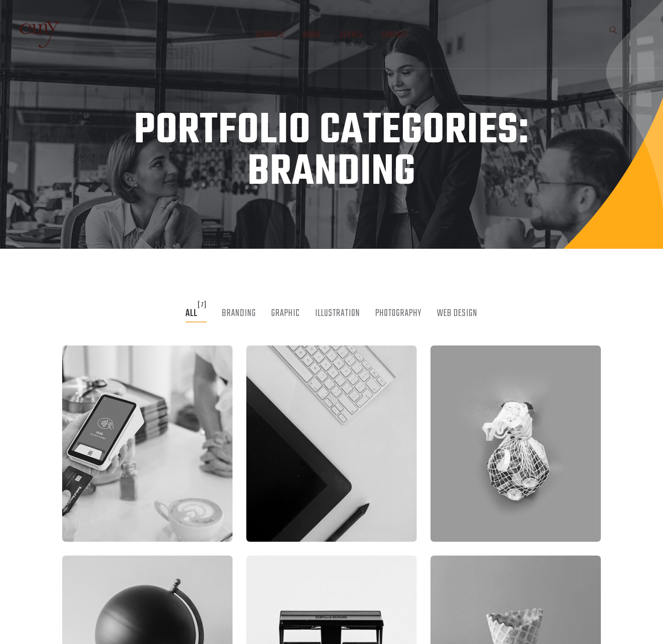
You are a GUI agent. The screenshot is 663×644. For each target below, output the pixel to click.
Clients (352, 35)
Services (270, 35)
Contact (395, 35)
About (312, 35)
